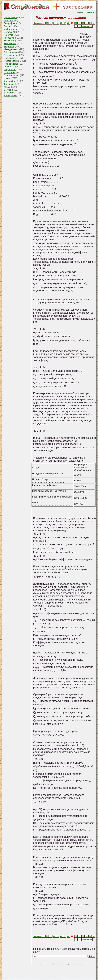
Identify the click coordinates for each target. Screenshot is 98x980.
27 (65, 23)
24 (54, 23)
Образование (11, 52)
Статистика (10, 72)
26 (61, 23)
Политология (11, 58)
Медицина (9, 46)
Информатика (11, 29)
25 (58, 23)
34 (90, 23)
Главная (80, 12)
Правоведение (11, 61)
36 (76, 26)
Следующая (87, 26)
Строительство (12, 75)
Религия (8, 67)
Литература (10, 38)
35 (94, 23)
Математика (10, 44)
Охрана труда (11, 55)
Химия (7, 87)
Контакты (91, 12)
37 (79, 26)
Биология (9, 20)
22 (47, 23)
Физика (8, 78)
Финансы (9, 84)
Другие (7, 26)
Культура (9, 35)
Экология (9, 90)
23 (51, 23)
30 (76, 23)
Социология (10, 70)
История (8, 32)
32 (83, 23)
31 (79, 23)
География (9, 23)
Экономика (10, 93)
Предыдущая (39, 23)
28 (68, 23)
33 (87, 23)
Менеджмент (11, 49)
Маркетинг (9, 41)
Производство (11, 64)
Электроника (11, 96)
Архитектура (10, 18)
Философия (10, 81)
